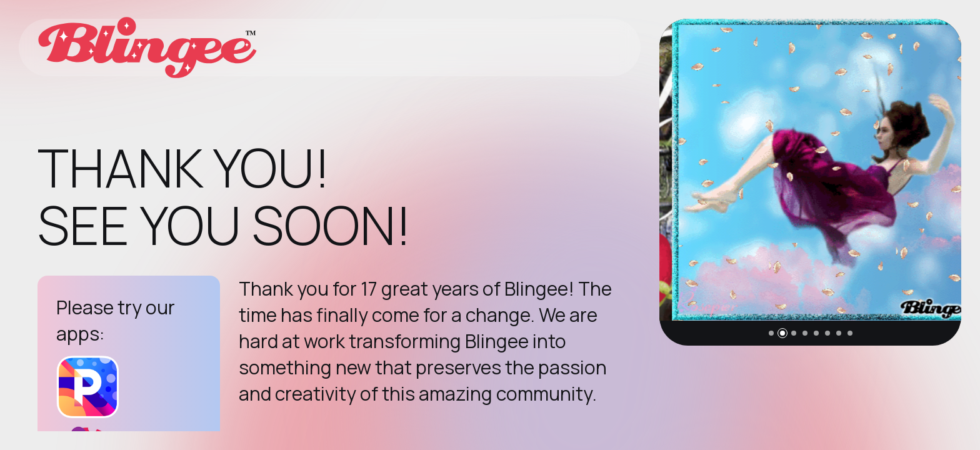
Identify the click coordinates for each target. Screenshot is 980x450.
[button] (771, 333)
